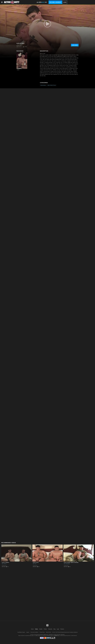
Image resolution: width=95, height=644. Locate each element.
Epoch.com (24, 636)
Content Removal (74, 636)
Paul (36, 564)
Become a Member (55, 2)
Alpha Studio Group (52, 85)
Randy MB (68, 564)
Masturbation (43, 85)
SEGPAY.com (57, 636)
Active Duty (4, 566)
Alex (18, 70)
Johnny (5, 564)
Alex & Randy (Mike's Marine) (71, 563)
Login (65, 2)
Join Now (75, 45)
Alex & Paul (36, 563)
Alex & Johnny (5, 563)
